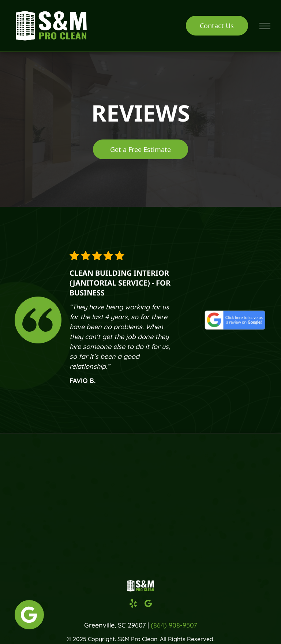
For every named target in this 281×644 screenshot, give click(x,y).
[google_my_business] (148, 605)
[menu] (265, 26)
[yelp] (133, 605)
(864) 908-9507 (174, 625)
